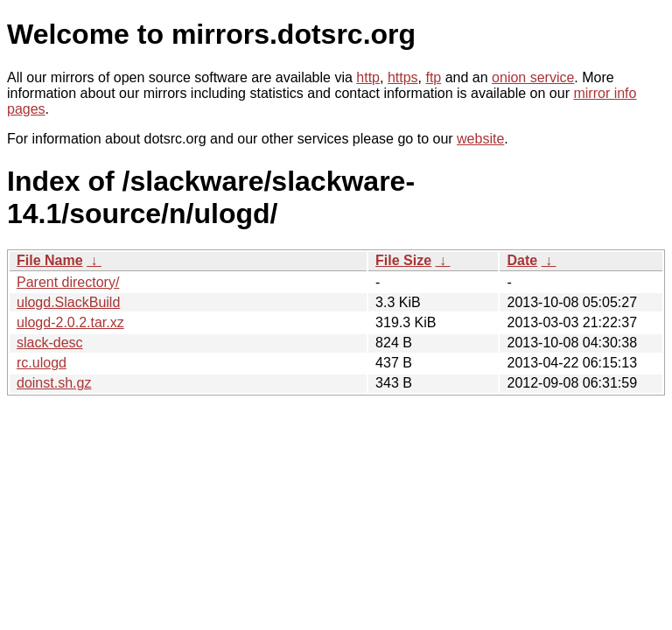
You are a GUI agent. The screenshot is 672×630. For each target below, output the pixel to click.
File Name (50, 260)
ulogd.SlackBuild (68, 302)
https (403, 77)
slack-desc (50, 343)
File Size (403, 260)
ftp (433, 77)
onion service (533, 77)
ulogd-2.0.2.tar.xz (70, 322)
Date (522, 260)
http (368, 77)
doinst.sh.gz (54, 383)
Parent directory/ (68, 282)
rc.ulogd (42, 363)
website (480, 139)
